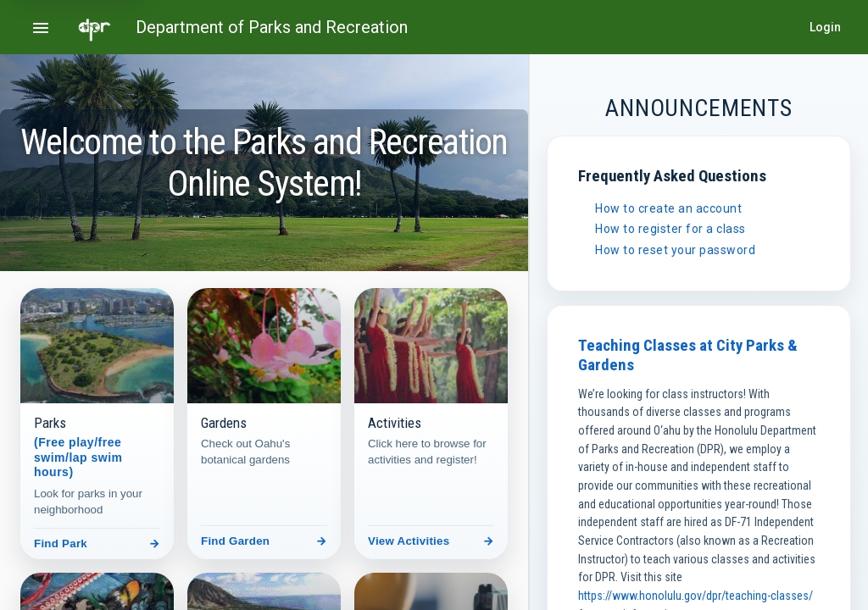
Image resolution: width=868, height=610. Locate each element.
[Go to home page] (95, 27)
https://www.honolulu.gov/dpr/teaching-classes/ (696, 596)
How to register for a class (670, 229)
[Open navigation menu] (41, 27)
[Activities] (431, 424)
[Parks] (97, 424)
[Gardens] (264, 424)
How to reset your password (675, 250)
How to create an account (668, 208)
